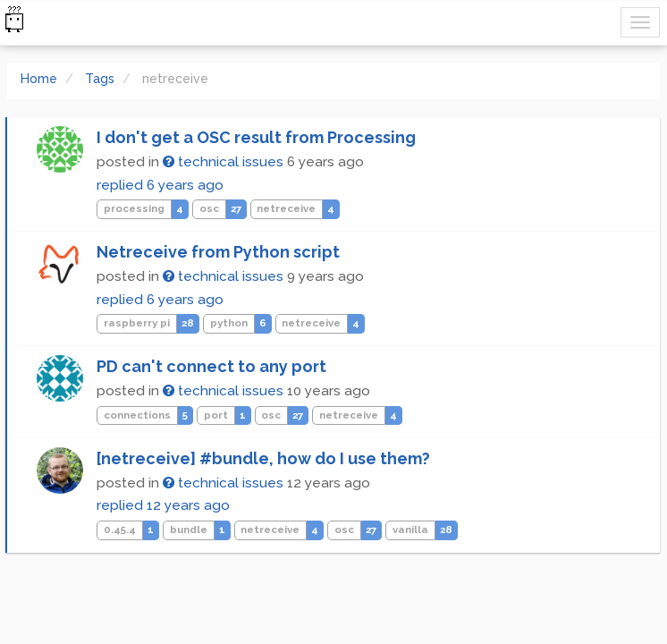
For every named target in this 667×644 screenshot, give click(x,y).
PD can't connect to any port (211, 366)
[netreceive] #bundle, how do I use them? (263, 458)
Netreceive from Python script (218, 252)
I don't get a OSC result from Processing (256, 137)
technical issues (223, 162)
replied (160, 185)
